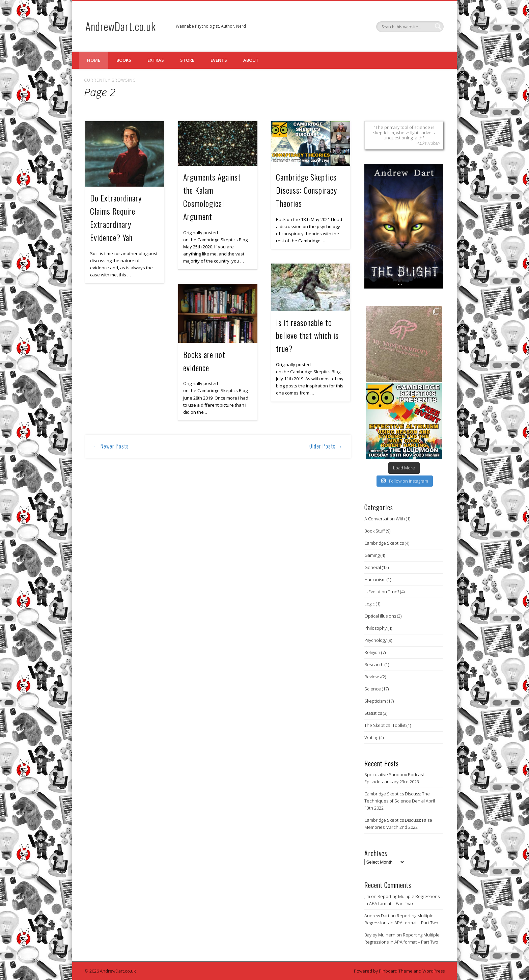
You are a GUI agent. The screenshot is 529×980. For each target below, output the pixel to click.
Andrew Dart (377, 916)
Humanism (375, 579)
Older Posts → (326, 446)
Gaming (372, 555)
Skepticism (375, 701)
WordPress (434, 971)
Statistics (373, 713)
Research (374, 664)
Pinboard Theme (396, 971)
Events (219, 60)
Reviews (372, 677)
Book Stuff (375, 531)
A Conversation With (385, 519)
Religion (372, 652)
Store (187, 60)
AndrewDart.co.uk (121, 26)
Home (94, 60)
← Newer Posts (111, 446)
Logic (370, 604)
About (251, 60)
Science (373, 689)
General (373, 567)
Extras (156, 60)
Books (124, 60)
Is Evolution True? (382, 592)
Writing (371, 737)
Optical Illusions (380, 616)
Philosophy (375, 628)
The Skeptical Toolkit (385, 725)
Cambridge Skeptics (384, 543)
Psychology (375, 640)
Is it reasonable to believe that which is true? (307, 335)
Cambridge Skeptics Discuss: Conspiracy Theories (307, 190)
